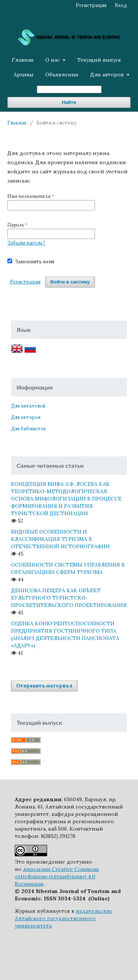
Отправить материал (44, 686)
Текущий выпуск (99, 60)
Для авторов (108, 75)
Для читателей (28, 406)
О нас (53, 60)
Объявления (62, 75)
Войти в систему (70, 282)
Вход (121, 5)
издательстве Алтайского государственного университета (63, 918)
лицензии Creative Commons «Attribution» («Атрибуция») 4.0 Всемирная (57, 876)
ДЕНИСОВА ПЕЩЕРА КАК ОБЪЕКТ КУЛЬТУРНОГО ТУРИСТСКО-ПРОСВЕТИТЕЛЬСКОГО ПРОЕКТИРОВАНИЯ (69, 598)
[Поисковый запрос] (69, 89)
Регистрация (91, 5)
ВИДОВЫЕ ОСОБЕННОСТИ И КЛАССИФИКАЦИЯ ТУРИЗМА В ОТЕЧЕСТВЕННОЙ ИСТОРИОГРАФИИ (60, 539)
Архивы (24, 75)
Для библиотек (29, 429)
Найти (69, 102)
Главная (23, 60)
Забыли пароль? (26, 243)
